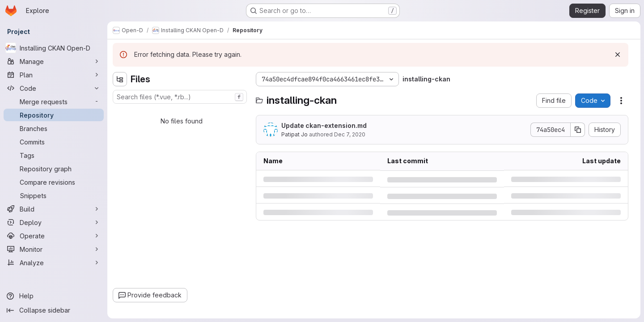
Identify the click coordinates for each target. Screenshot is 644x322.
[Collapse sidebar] (54, 310)
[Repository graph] (54, 169)
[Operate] (54, 236)
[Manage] (54, 61)
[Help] (54, 296)
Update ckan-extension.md (324, 125)
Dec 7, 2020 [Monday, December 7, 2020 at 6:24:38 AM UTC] (350, 134)
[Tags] (54, 155)
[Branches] (54, 128)
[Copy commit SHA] (578, 130)
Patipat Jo (294, 134)
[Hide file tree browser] (120, 79)
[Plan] (54, 75)
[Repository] (54, 115)
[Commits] (54, 142)
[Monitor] (54, 249)
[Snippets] (54, 195)
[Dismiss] (618, 55)
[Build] (54, 209)
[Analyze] (54, 263)
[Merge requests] (54, 102)
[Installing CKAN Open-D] (54, 48)
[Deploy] (54, 222)
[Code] (54, 88)
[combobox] (180, 97)
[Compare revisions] (54, 182)
